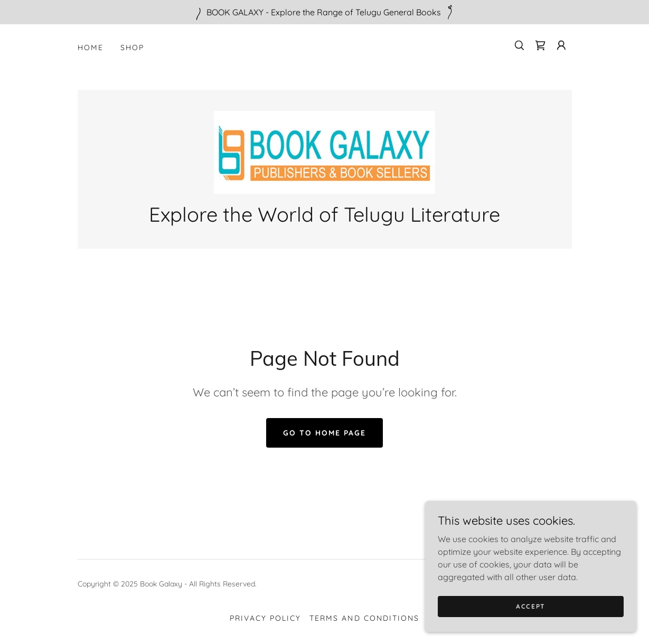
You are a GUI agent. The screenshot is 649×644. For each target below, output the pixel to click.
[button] (561, 45)
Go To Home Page (324, 433)
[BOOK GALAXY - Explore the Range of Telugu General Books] (324, 12)
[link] (540, 45)
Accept (531, 614)
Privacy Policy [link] (265, 618)
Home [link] (91, 48)
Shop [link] (132, 48)
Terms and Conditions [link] (364, 618)
